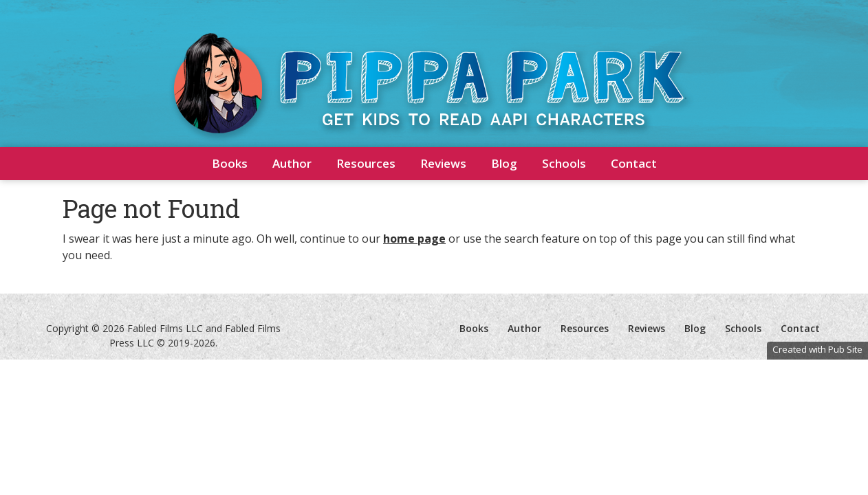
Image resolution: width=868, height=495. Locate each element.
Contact (634, 163)
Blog (504, 163)
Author (292, 163)
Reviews (443, 163)
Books (230, 163)
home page (414, 239)
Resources (366, 163)
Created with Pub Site (817, 349)
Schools (564, 163)
